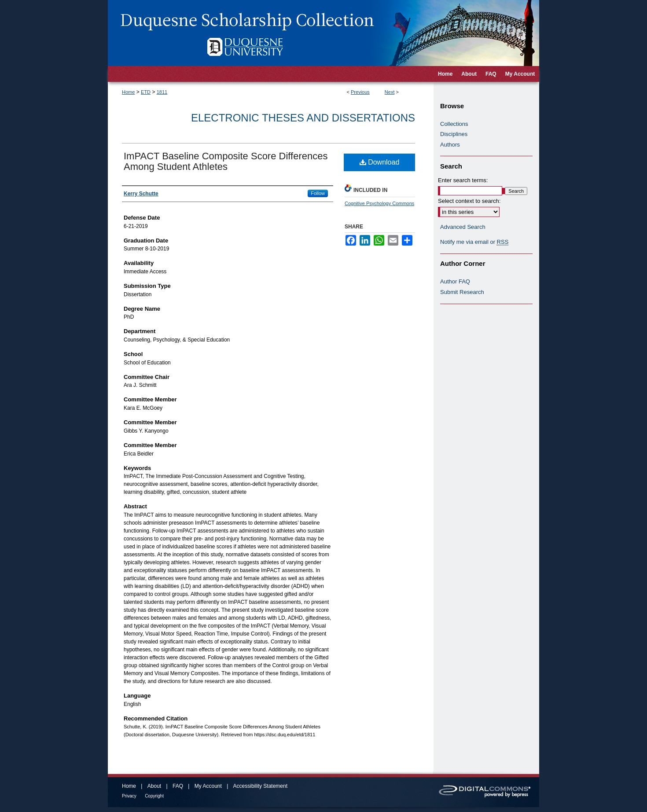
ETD (146, 92)
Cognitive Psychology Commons (379, 203)
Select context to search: (469, 201)
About (154, 786)
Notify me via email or (474, 242)
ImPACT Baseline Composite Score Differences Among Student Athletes (226, 161)
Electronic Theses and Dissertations (303, 118)
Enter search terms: (463, 180)
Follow (318, 193)
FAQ (178, 786)
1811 (162, 92)
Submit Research (462, 292)
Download (380, 162)
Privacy (129, 796)
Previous (360, 92)
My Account (208, 786)
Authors (450, 145)
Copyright (154, 796)
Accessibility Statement (260, 786)
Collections (454, 124)
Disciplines (454, 134)
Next (390, 92)
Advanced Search (463, 227)
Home (128, 92)
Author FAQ (455, 281)
